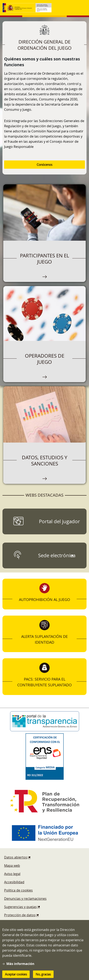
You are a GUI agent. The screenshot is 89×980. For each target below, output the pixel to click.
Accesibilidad (14, 882)
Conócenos (44, 165)
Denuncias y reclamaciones (25, 899)
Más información (20, 968)
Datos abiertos (16, 857)
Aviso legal (12, 874)
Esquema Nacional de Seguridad (29, 923)
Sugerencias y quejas (20, 907)
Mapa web (12, 866)
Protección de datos (20, 915)
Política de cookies (18, 890)
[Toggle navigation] (82, 8)
